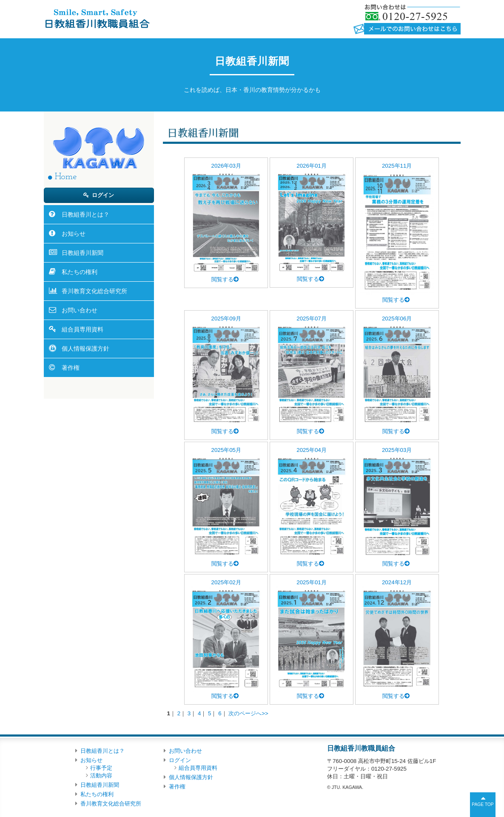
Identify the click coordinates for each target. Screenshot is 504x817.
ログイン (103, 195)
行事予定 (101, 768)
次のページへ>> (248, 713)
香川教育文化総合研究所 (94, 291)
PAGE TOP (483, 804)
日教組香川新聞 (83, 253)
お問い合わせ (80, 310)
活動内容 (101, 776)
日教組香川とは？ (85, 214)
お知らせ (74, 234)
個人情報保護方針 (85, 349)
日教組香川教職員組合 (97, 18)
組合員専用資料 (83, 329)
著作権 (71, 368)
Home (66, 177)
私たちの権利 (80, 272)
